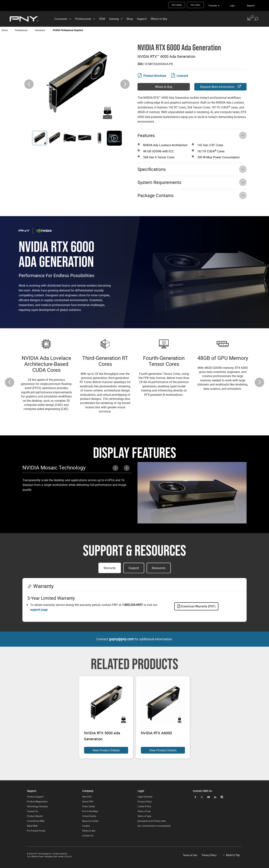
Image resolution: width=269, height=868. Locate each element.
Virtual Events (89, 816)
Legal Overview (145, 797)
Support (142, 19)
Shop (130, 19)
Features (146, 135)
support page (39, 610)
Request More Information (221, 87)
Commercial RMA (36, 821)
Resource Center (90, 821)
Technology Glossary (37, 806)
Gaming (114, 19)
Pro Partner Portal (36, 831)
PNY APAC (195, 5)
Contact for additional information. (135, 639)
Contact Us (33, 811)
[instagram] (222, 797)
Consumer (61, 19)
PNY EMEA (177, 5)
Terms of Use (144, 811)
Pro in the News (90, 811)
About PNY (88, 801)
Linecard (180, 76)
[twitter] (202, 797)
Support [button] (134, 568)
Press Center (89, 806)
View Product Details (106, 750)
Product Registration (37, 801)
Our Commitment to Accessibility (154, 826)
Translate (213, 6)
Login (232, 6)
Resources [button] (159, 568)
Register (251, 6)
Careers (86, 826)
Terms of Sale (144, 816)
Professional (83, 19)
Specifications (152, 169)
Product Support (35, 797)
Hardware (40, 30)
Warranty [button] (110, 568)
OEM (102, 19)
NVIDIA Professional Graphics (68, 30)
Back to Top (233, 855)
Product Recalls (35, 816)
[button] (125, 84)
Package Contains (156, 195)
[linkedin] (215, 797)
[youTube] (208, 797)
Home (5, 30)
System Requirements (159, 182)
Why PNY (87, 797)
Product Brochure (152, 76)
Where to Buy (159, 19)
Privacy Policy (145, 801)
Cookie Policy (144, 806)
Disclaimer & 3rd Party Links (152, 821)
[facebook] (195, 797)
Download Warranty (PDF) (196, 606)
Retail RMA (32, 826)
